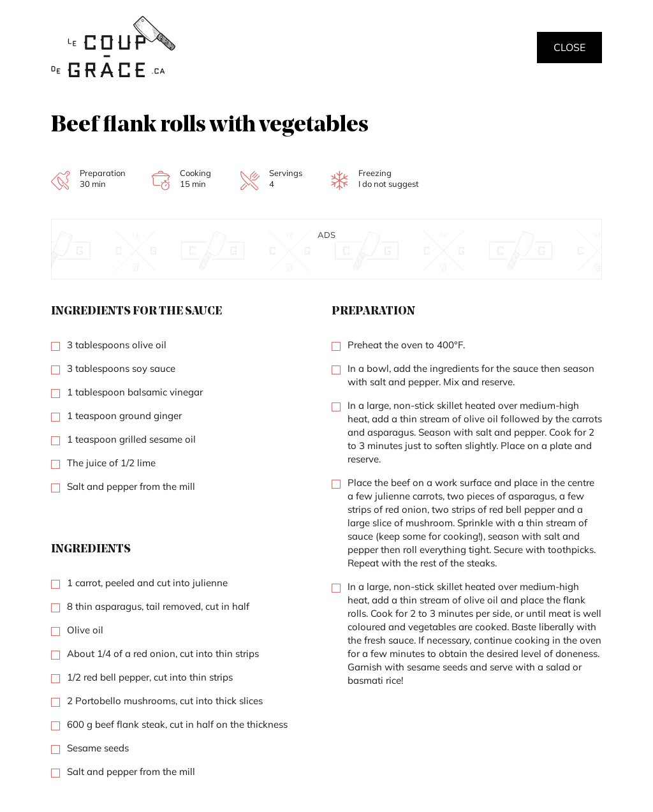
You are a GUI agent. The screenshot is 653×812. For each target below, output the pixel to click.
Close (569, 47)
